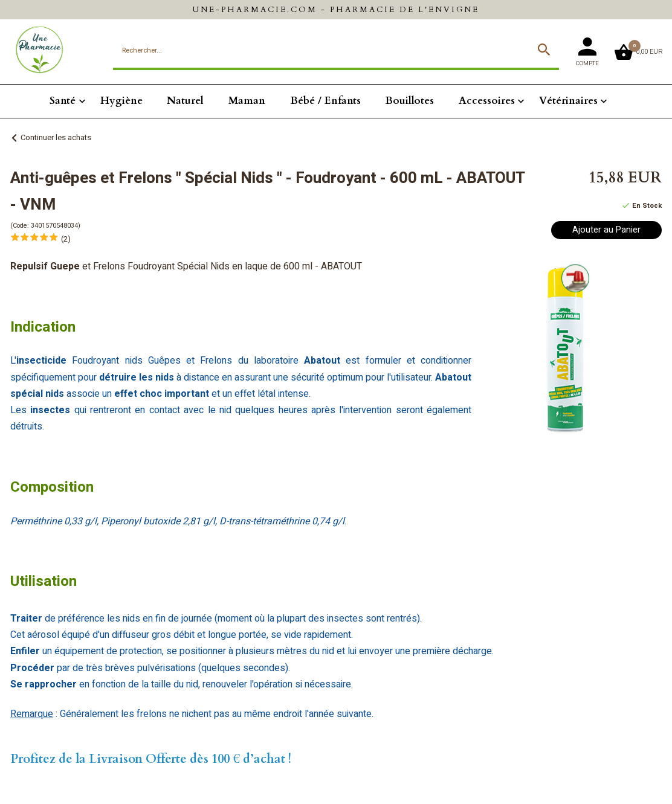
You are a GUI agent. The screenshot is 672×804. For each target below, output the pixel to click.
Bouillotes (409, 101)
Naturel (185, 101)
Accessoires (487, 101)
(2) (66, 239)
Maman (247, 101)
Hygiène (121, 101)
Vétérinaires (568, 101)
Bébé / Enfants (325, 101)
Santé (63, 101)
